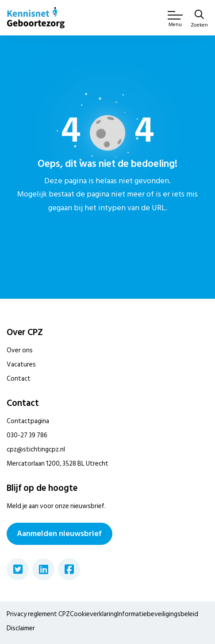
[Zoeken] (199, 19)
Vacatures (21, 364)
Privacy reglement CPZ (38, 614)
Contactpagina (28, 421)
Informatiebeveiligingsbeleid (158, 614)
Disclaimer (21, 628)
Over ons (20, 350)
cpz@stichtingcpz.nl (36, 449)
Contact (19, 379)
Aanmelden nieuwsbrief (59, 534)
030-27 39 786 (27, 435)
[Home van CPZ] (36, 18)
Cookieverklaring (94, 614)
